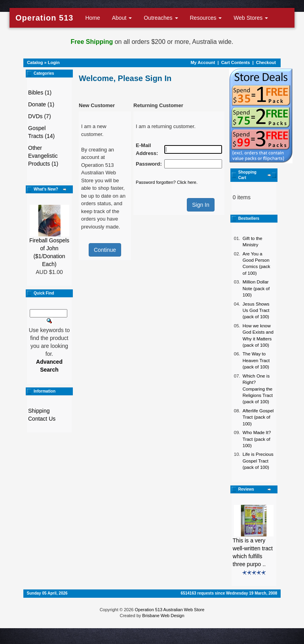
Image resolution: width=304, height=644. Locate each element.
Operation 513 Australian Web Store (169, 610)
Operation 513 (44, 18)
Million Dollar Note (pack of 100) (256, 288)
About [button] (122, 18)
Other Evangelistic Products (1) (43, 156)
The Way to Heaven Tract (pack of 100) (256, 360)
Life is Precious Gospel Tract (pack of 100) (258, 461)
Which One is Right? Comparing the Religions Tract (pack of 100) (258, 389)
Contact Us (42, 419)
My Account (203, 62)
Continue (105, 250)
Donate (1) (41, 104)
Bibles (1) (40, 93)
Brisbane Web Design (163, 616)
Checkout (266, 62)
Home (92, 18)
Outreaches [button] (161, 18)
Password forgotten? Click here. (167, 182)
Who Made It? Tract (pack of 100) (257, 439)
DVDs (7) (40, 116)
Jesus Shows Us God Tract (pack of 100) (256, 311)
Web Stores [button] (251, 18)
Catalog (35, 62)
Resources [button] (206, 18)
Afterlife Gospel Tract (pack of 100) (258, 417)
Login (54, 62)
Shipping (39, 411)
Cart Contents (236, 62)
